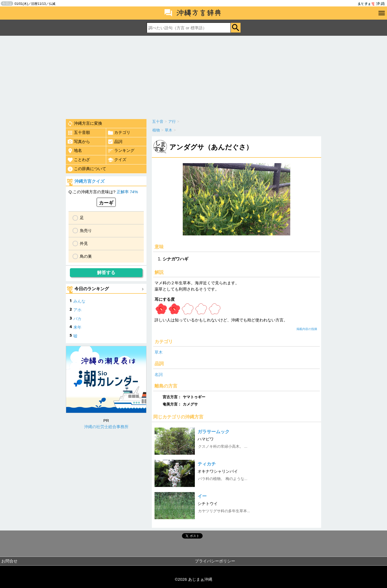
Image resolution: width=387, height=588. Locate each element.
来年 (77, 327)
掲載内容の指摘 (307, 329)
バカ (77, 319)
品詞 (115, 142)
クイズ (117, 160)
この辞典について (87, 169)
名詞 (159, 374)
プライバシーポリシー (215, 561)
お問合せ (9, 561)
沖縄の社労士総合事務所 (106, 427)
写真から (79, 142)
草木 (159, 352)
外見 (84, 243)
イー (202, 496)
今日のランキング (92, 289)
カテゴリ (119, 133)
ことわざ (79, 160)
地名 (75, 151)
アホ (77, 310)
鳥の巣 (86, 256)
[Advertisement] (193, 76)
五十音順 (79, 133)
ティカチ (207, 464)
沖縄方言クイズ (89, 181)
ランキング (121, 151)
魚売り (86, 230)
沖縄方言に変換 (85, 124)
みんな (79, 301)
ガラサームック (214, 432)
